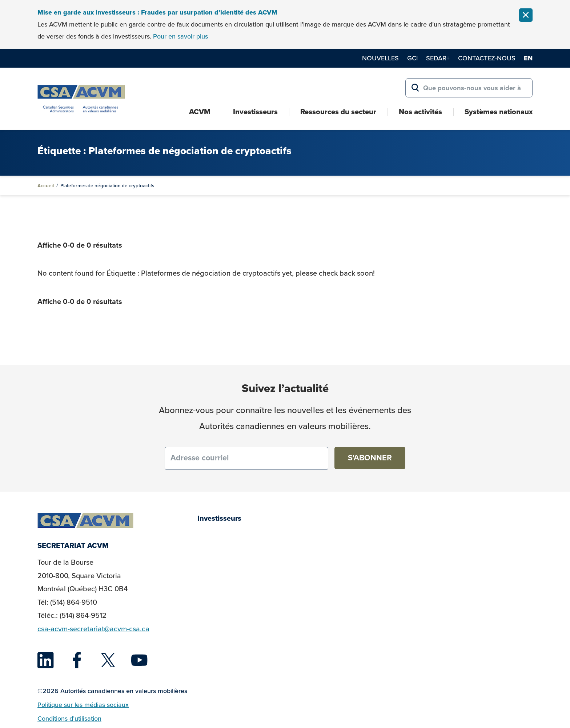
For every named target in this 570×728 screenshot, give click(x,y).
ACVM (200, 112)
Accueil (46, 185)
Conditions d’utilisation (69, 719)
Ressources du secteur (338, 112)
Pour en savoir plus (180, 36)
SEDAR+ (438, 58)
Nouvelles (380, 58)
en (528, 58)
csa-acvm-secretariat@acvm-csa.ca (93, 629)
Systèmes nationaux (499, 112)
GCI (412, 58)
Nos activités (420, 112)
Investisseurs (255, 112)
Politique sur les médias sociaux (83, 705)
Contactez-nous (487, 58)
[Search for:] (469, 88)
